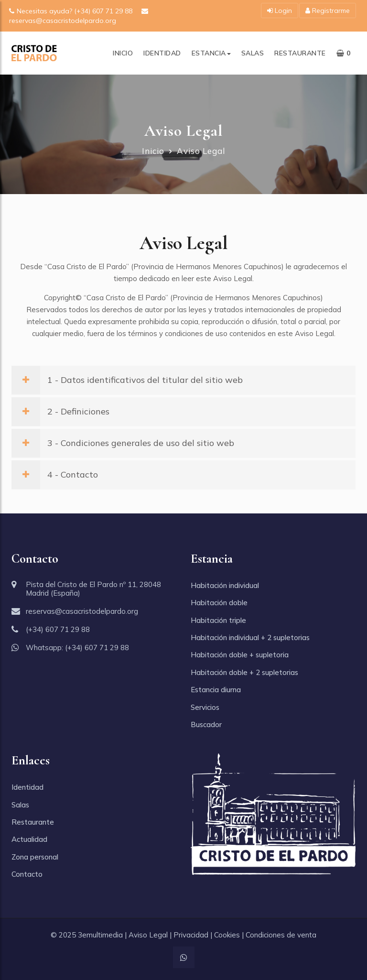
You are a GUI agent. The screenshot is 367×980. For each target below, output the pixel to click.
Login (280, 11)
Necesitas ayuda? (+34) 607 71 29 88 (72, 11)
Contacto (27, 874)
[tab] (183, 380)
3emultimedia (100, 935)
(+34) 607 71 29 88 (58, 629)
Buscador (206, 724)
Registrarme (328, 11)
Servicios (205, 707)
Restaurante (300, 53)
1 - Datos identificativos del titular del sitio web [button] (127, 380)
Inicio (123, 53)
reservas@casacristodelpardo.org (82, 611)
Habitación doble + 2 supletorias (244, 672)
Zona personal (35, 857)
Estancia (211, 53)
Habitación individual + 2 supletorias (250, 637)
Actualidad (29, 839)
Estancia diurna (216, 690)
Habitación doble (219, 603)
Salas (253, 53)
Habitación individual (225, 585)
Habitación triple (218, 620)
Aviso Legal (148, 935)
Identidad (162, 53)
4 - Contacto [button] (55, 474)
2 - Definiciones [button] (60, 411)
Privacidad (191, 935)
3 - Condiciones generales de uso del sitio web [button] (123, 443)
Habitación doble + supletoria (240, 655)
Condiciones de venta (281, 935)
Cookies (227, 935)
